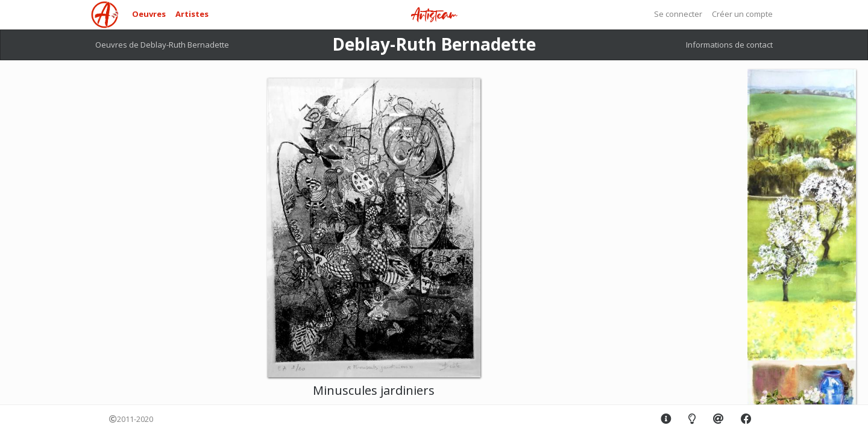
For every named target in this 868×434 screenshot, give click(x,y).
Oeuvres (149, 14)
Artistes (192, 14)
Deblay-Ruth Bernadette (434, 44)
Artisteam (434, 15)
